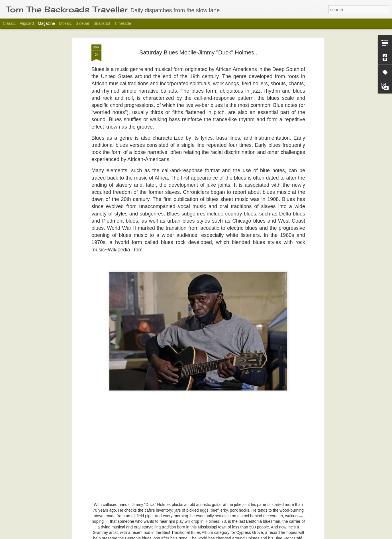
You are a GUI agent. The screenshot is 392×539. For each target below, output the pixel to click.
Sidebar (83, 23)
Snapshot (102, 23)
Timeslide (123, 23)
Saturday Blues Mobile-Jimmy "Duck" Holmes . (198, 34)
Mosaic (65, 23)
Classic (9, 23)
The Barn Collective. (159, 533)
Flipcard (27, 23)
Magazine (47, 23)
